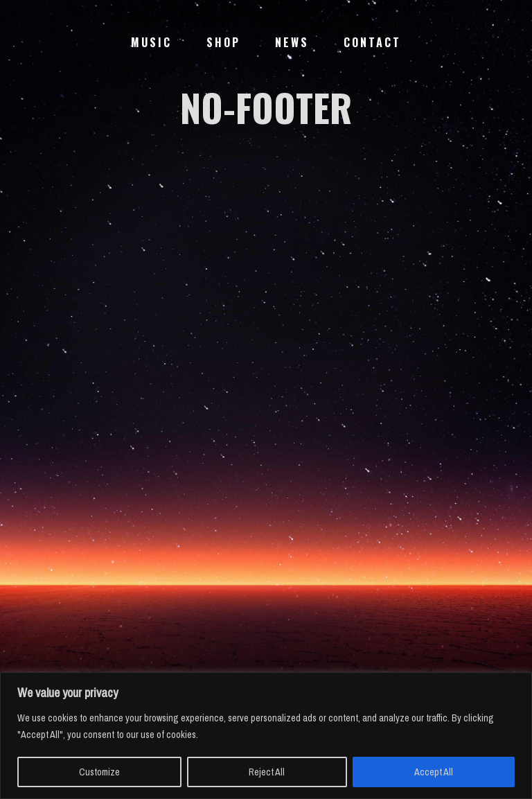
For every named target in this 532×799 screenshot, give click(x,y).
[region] (266, 736)
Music (151, 42)
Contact (372, 42)
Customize (99, 772)
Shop (223, 42)
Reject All (267, 772)
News (292, 42)
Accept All (434, 772)
